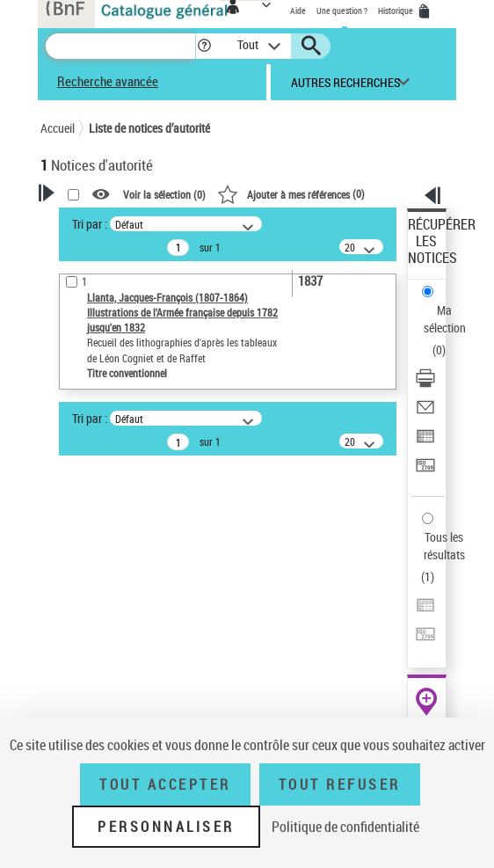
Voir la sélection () (164, 194)
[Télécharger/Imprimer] (425, 384)
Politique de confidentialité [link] (345, 827)
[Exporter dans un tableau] (425, 442)
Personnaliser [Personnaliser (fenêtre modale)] (166, 827)
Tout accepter (165, 784)
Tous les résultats (444, 546)
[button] (204, 46)
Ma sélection (445, 319)
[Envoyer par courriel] (425, 413)
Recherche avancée (108, 81)
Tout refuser (340, 784)
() (291, 193)
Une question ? (342, 11)
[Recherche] (120, 46)
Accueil (58, 128)
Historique (396, 11)
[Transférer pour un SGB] (425, 471)
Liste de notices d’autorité (149, 128)
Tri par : (90, 224)
